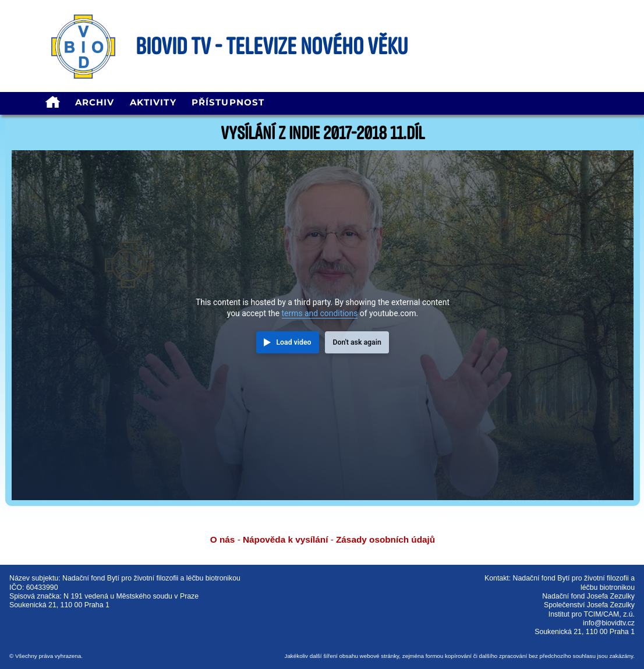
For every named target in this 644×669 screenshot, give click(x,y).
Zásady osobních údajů (385, 539)
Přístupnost (228, 102)
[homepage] (52, 104)
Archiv (95, 102)
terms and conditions (320, 313)
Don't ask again (357, 342)
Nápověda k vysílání (285, 539)
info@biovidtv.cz (609, 623)
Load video (293, 342)
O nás (223, 539)
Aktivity (153, 102)
